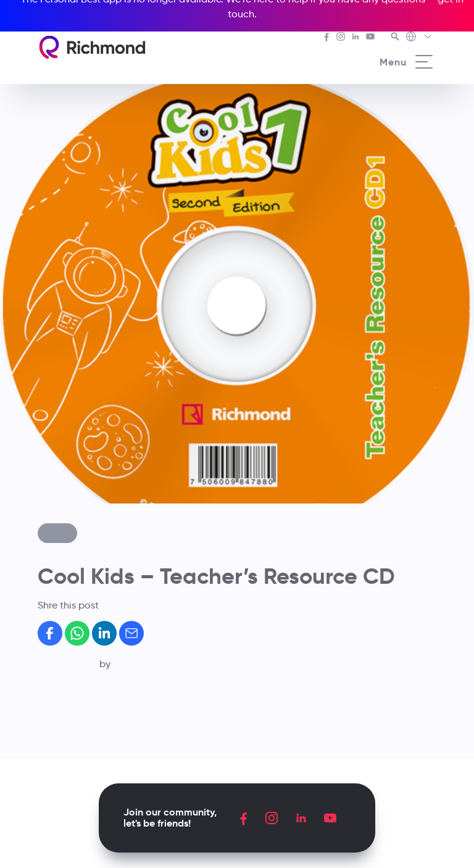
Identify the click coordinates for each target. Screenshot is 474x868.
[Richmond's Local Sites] (419, 38)
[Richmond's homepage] (92, 47)
